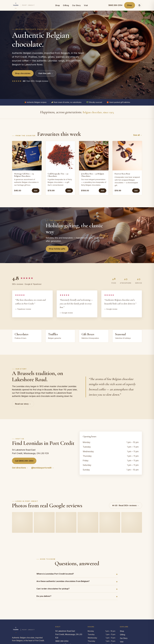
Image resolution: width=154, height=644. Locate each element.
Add (36, 191)
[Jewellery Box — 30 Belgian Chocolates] (94, 156)
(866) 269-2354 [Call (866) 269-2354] (115, 5)
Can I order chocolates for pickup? (53, 589)
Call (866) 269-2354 (24, 461)
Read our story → (23, 404)
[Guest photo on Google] (22, 522)
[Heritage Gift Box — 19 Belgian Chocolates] (27, 156)
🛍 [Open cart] (139, 5)
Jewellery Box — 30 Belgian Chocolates (93, 175)
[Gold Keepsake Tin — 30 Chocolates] (60, 156)
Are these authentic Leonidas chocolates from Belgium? (63, 581)
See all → (138, 135)
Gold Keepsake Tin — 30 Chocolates (58, 175)
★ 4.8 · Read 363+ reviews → (126, 505)
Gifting (66, 5)
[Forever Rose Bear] (127, 156)
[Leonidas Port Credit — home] (23, 5)
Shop (57, 5)
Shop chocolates (23, 73)
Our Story (76, 5)
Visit (86, 5)
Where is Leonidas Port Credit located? (55, 574)
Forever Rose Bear (122, 174)
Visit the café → (46, 73)
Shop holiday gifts (57, 249)
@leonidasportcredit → (43, 468)
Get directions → (20, 468)
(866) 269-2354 (62, 641)
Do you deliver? (44, 596)
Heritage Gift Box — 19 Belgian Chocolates (24, 175)
